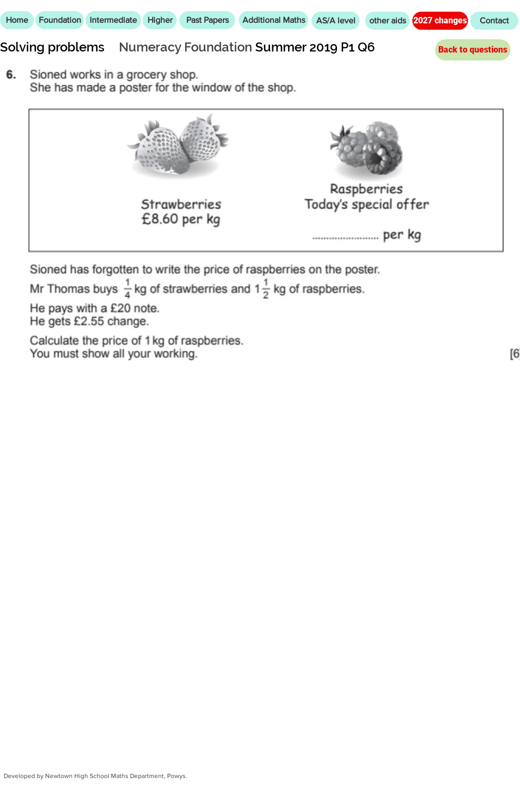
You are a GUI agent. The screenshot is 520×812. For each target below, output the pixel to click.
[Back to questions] (473, 50)
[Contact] (494, 21)
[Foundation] (60, 20)
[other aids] (387, 21)
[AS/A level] (336, 21)
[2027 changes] (440, 21)
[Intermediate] (113, 20)
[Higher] (160, 20)
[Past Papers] (207, 20)
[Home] (17, 20)
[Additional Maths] (274, 20)
